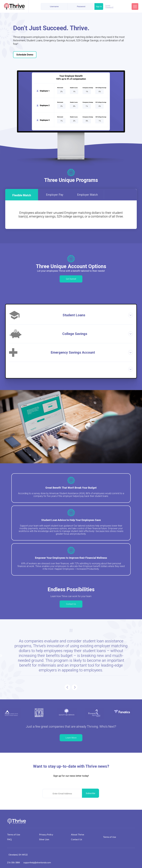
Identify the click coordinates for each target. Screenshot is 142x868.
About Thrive (78, 834)
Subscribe (91, 793)
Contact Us (71, 604)
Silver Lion (44, 839)
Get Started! (71, 279)
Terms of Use (14, 834)
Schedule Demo (25, 55)
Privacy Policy (46, 834)
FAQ (9, 839)
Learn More (71, 738)
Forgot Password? (109, 6)
